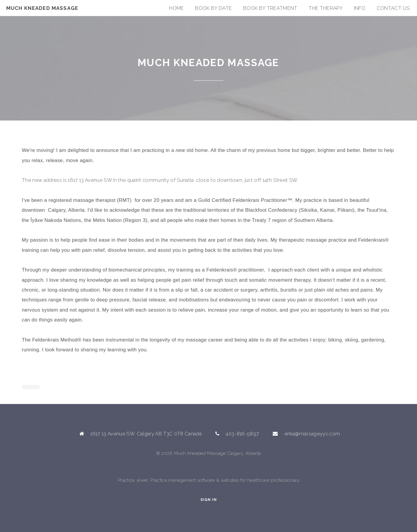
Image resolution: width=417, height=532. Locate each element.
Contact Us (393, 8)
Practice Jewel (133, 480)
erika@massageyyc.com (312, 434)
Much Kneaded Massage (42, 8)
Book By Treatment (270, 8)
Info (360, 8)
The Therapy (326, 8)
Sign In (209, 500)
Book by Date (213, 8)
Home (176, 8)
